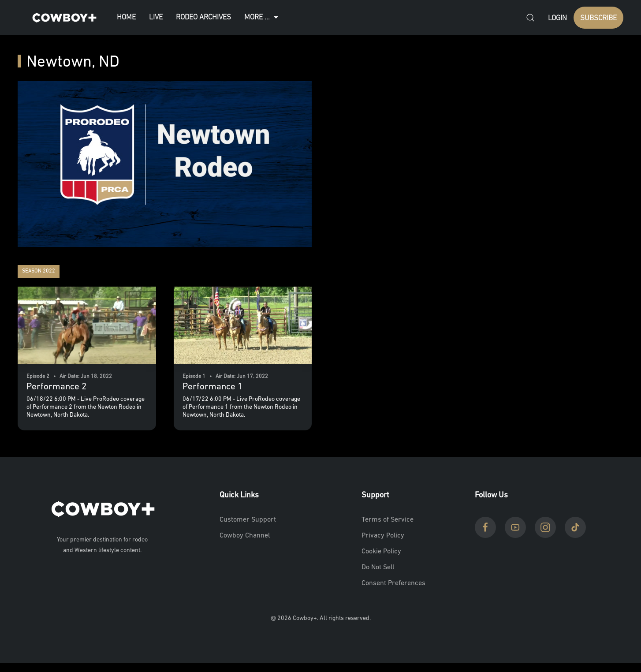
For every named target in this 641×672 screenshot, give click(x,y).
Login (557, 18)
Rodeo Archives (203, 17)
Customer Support (248, 520)
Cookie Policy (381, 552)
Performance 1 (212, 387)
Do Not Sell (378, 567)
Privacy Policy (383, 536)
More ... (262, 18)
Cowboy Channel (245, 536)
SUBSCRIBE (598, 18)
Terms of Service (388, 520)
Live (156, 17)
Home (126, 17)
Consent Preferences (393, 583)
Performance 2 (56, 387)
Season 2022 (39, 271)
